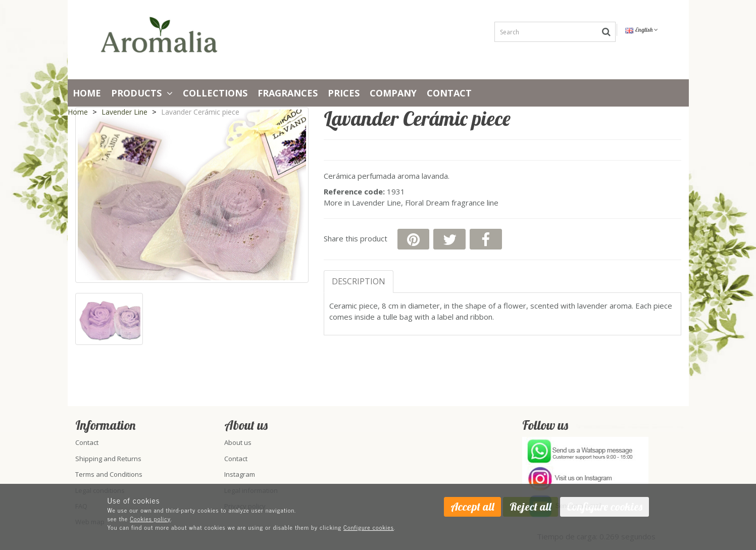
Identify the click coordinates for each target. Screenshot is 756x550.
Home (87, 93)
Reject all (531, 507)
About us (238, 442)
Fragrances (288, 93)
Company (393, 93)
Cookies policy (150, 519)
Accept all (472, 507)
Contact (449, 93)
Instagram (240, 474)
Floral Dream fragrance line (452, 203)
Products (142, 93)
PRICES (344, 93)
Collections (215, 93)
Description (359, 281)
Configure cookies (369, 527)
